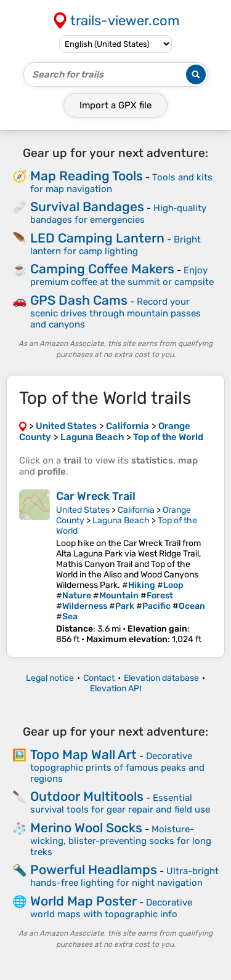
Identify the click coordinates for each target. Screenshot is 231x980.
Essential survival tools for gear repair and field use (120, 804)
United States (83, 510)
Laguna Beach (121, 520)
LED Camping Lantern (97, 238)
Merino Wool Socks (86, 828)
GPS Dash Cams (79, 300)
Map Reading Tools (87, 176)
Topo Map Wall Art (83, 754)
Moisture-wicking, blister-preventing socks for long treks (121, 841)
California (136, 510)
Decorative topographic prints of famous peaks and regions (117, 767)
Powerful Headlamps (94, 870)
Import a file (115, 105)
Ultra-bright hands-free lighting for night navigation (124, 877)
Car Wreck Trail (96, 496)
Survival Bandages (87, 207)
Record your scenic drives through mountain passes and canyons (115, 313)
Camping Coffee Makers (102, 269)
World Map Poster (83, 901)
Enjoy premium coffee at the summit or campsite (122, 276)
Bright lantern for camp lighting (115, 245)
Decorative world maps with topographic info (111, 908)
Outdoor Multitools (87, 796)
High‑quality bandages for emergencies (118, 214)
